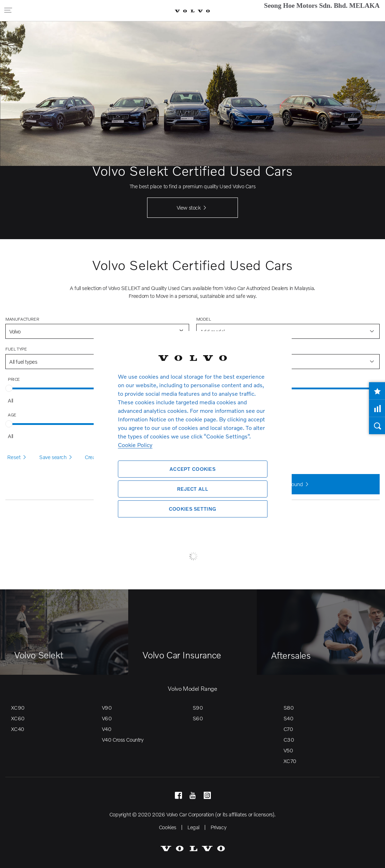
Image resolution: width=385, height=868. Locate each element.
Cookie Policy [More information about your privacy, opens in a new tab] (135, 445)
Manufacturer (22, 319)
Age (12, 415)
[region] (193, 434)
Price (14, 379)
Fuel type (16, 349)
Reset (18, 457)
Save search (57, 457)
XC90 (18, 707)
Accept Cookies (192, 469)
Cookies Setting (192, 509)
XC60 (18, 718)
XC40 (18, 729)
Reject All (192, 489)
